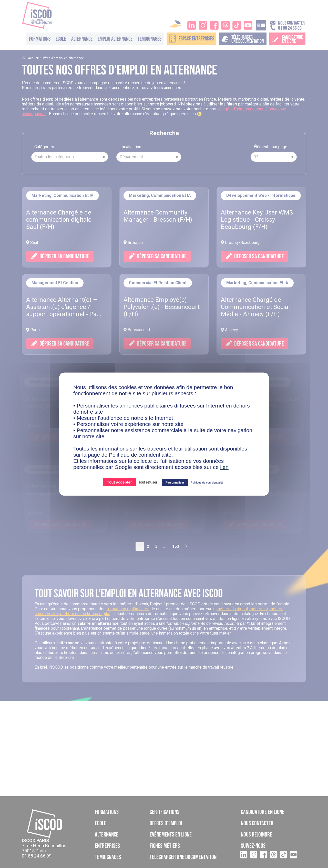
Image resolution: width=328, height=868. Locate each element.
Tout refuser (148, 482)
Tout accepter (119, 482)
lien (224, 467)
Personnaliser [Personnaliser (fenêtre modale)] (175, 482)
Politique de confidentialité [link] (207, 482)
